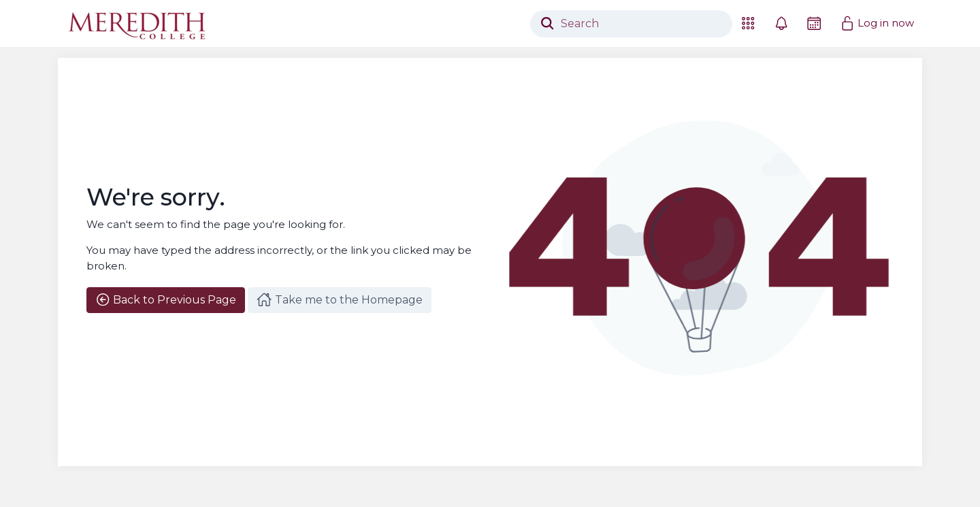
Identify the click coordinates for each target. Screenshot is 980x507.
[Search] (631, 24)
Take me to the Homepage (339, 299)
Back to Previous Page (166, 299)
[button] (748, 23)
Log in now (877, 23)
